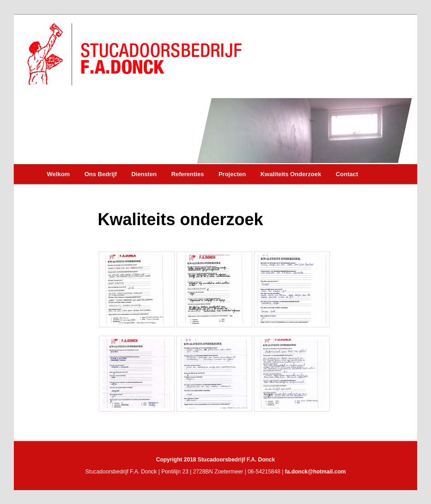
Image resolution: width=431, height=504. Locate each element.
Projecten (232, 174)
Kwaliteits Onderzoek (291, 174)
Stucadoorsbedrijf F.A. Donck (134, 54)
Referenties (188, 174)
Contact (347, 174)
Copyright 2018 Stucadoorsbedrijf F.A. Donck (215, 460)
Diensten (144, 174)
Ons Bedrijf (101, 174)
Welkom (59, 174)
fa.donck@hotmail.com (316, 472)
